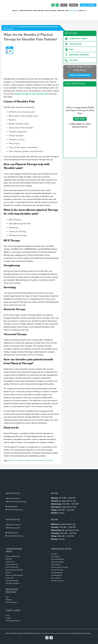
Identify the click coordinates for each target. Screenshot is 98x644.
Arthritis (8, 573)
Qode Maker (87, 633)
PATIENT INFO (61, 11)
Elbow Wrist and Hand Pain (14, 570)
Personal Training (11, 602)
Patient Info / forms (76, 39)
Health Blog (74, 11)
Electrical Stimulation (58, 559)
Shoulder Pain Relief (45, 460)
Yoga (7, 597)
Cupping (54, 554)
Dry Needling (55, 556)
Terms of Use (55, 633)
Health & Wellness (51, 11)
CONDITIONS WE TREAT (25, 11)
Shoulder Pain (10, 562)
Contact (8, 618)
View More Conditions (13, 583)
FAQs (67, 11)
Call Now (71, 60)
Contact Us (82, 11)
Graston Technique (57, 570)
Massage (9, 600)
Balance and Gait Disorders (14, 575)
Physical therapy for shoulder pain (22, 460)
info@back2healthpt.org (15, 510)
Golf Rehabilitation (57, 573)
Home (6, 27)
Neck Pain (9, 559)
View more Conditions (77, 55)
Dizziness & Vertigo (12, 581)
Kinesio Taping (56, 578)
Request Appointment (13, 621)
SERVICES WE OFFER (38, 11)
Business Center (66, 633)
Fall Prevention (56, 565)
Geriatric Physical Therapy (59, 567)
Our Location (73, 44)
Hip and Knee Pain (12, 564)
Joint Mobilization (57, 575)
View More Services (57, 581)
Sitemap (37, 633)
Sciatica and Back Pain (13, 556)
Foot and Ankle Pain (12, 567)
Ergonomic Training (57, 562)
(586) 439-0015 (13, 507)
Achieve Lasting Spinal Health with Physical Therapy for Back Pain (80, 111)
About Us (15, 11)
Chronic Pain (10, 578)
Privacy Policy (45, 633)
